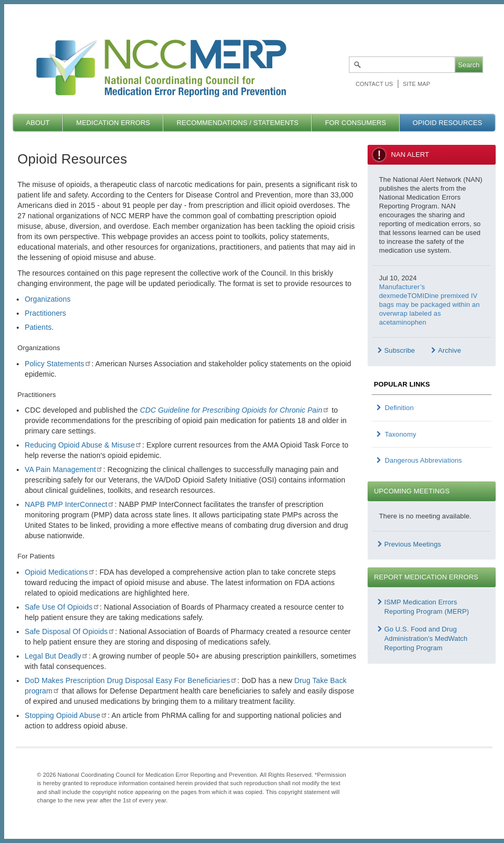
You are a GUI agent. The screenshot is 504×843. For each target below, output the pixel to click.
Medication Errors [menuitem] (113, 123)
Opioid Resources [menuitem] (447, 123)
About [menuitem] (38, 123)
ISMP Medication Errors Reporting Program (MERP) (427, 607)
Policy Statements (58, 364)
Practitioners (45, 313)
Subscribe (400, 350)
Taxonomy (400, 434)
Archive (449, 350)
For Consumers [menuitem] (355, 123)
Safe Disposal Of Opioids (70, 631)
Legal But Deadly (56, 656)
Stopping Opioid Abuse (66, 715)
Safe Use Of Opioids (62, 607)
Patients (38, 327)
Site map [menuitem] (417, 84)
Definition (399, 408)
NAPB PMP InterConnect (70, 504)
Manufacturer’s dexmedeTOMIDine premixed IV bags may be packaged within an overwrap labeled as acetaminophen (429, 305)
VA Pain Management (64, 469)
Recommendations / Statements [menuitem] (237, 123)
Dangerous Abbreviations (423, 460)
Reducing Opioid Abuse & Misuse (83, 445)
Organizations (47, 299)
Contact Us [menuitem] (374, 84)
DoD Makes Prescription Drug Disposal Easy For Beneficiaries (131, 680)
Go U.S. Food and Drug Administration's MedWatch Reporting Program (426, 639)
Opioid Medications (60, 572)
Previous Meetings (413, 544)
